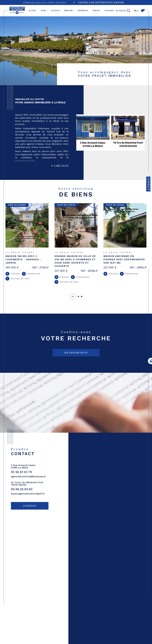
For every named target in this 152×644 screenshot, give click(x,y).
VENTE (43, 11)
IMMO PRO (68, 11)
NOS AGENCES (110, 11)
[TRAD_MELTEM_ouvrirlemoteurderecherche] (123, 11)
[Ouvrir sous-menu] (48, 11)
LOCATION (55, 11)
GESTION (96, 11)
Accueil (32, 11)
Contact (148, 184)
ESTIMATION (83, 11)
